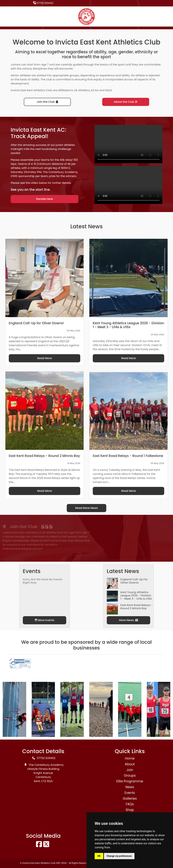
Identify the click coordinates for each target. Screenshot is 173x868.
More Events (45, 620)
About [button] (130, 764)
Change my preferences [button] (119, 856)
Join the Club (47, 102)
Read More (44, 358)
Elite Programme (130, 781)
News (130, 787)
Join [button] (130, 770)
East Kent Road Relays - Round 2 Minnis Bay (137, 607)
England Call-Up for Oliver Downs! (134, 581)
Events (130, 793)
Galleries (130, 799)
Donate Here (45, 199)
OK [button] (99, 856)
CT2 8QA (47, 781)
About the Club (126, 102)
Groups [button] (130, 776)
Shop (130, 810)
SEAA (109, 90)
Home (130, 758)
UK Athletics (82, 90)
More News (129, 620)
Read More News (86, 508)
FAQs (130, 804)
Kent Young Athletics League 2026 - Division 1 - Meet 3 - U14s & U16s (136, 595)
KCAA (95, 90)
